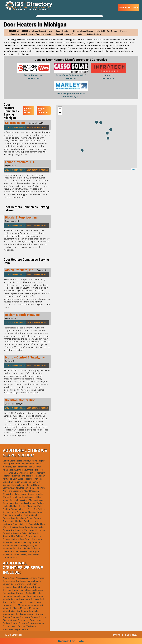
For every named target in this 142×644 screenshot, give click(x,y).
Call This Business (15, 127)
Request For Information (44, 111)
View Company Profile (37, 127)
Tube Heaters (78, 34)
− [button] (60, 113)
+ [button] (60, 109)
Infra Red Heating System (107, 31)
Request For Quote (129, 8)
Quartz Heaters (27, 34)
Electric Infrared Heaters (83, 31)
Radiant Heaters (62, 34)
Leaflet (134, 169)
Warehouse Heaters (44, 34)
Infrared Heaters (63, 31)
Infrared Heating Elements (42, 31)
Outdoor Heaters (94, 34)
